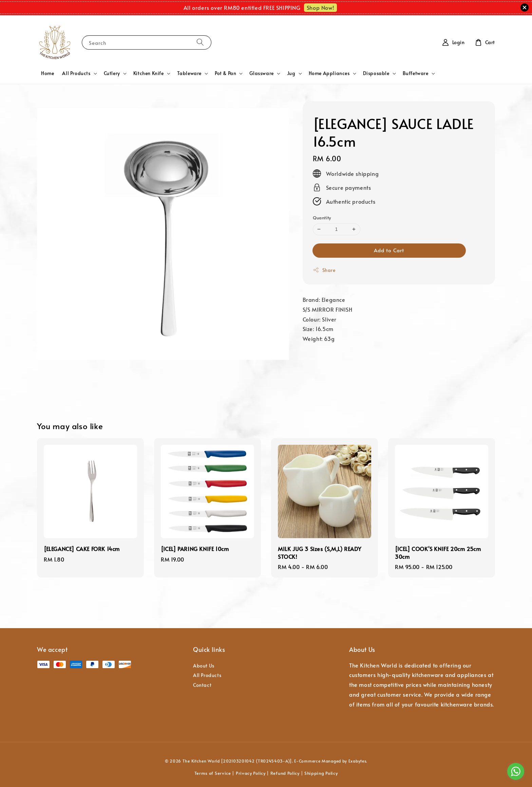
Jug (291, 73)
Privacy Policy (251, 773)
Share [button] (324, 270)
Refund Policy (285, 773)
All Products (76, 73)
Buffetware (416, 73)
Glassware (261, 73)
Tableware (189, 73)
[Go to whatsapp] (516, 771)
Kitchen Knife (149, 73)
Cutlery (112, 73)
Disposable (376, 73)
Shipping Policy (321, 773)
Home (47, 73)
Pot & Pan (225, 73)
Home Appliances (329, 73)
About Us (204, 666)
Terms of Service (213, 773)
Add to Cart (389, 250)
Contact (202, 685)
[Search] (200, 42)
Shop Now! (320, 7)
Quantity (322, 218)
